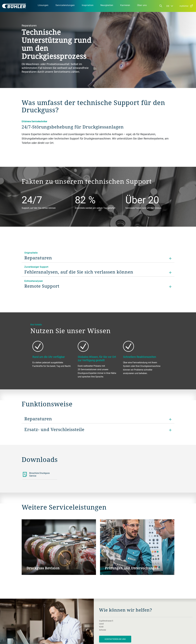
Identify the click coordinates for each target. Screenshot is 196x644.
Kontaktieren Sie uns (115, 639)
